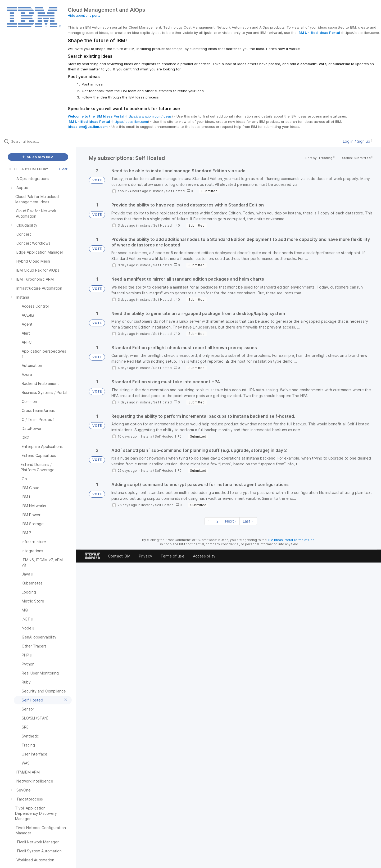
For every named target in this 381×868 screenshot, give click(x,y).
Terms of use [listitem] (173, 556)
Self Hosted (175, 191)
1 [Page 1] (209, 521)
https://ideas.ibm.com (130, 122)
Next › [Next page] (231, 521)
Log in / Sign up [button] (358, 141)
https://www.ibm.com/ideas (149, 116)
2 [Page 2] (217, 521)
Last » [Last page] (248, 521)
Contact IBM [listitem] (119, 556)
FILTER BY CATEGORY (28, 169)
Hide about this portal (85, 15)
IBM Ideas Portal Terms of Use (291, 540)
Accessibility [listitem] (204, 556)
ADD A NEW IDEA (38, 157)
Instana (158, 191)
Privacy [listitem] (146, 556)
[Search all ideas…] (45, 141)
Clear (63, 169)
